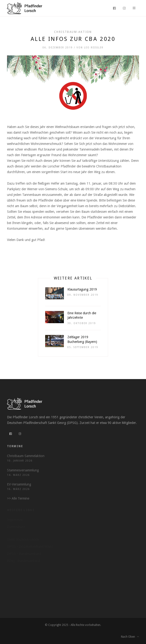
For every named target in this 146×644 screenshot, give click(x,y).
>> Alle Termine (18, 498)
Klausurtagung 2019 (82, 289)
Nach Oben (130, 637)
